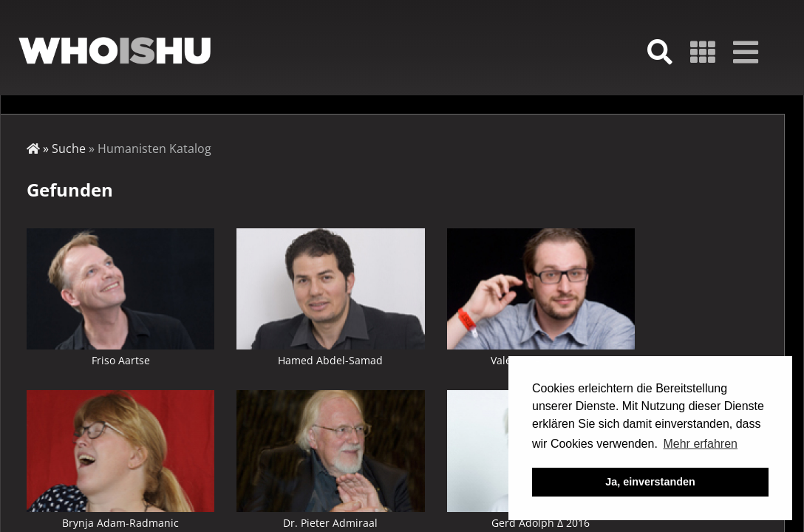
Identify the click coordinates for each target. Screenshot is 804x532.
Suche (69, 149)
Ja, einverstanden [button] (650, 482)
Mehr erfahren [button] (700, 444)
